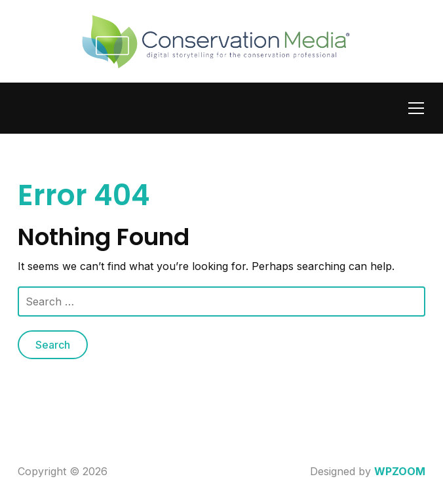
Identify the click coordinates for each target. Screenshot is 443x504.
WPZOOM (400, 471)
